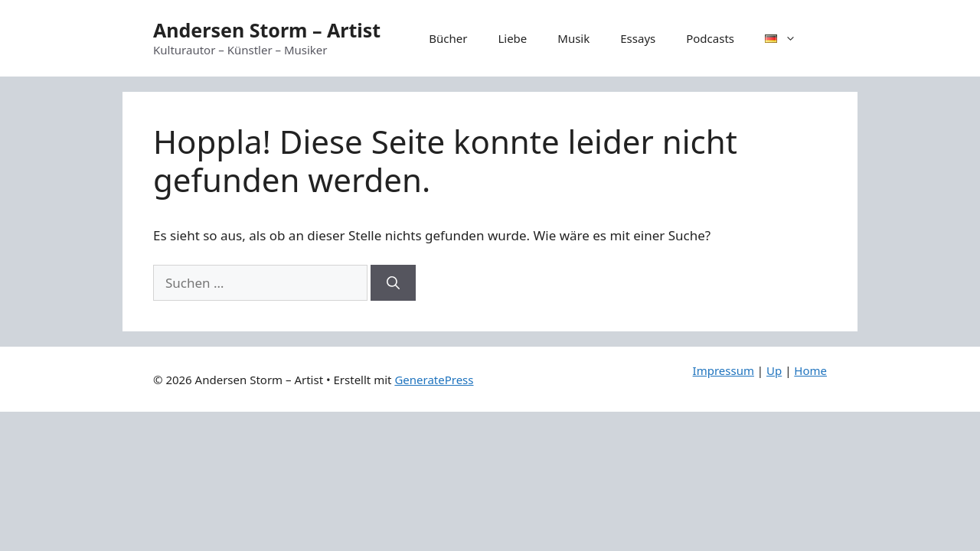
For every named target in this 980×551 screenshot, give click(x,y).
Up (774, 370)
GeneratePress (434, 380)
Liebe (512, 38)
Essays (638, 38)
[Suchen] (393, 283)
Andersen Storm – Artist (267, 30)
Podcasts (710, 38)
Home (810, 370)
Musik (573, 38)
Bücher (448, 38)
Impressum (724, 370)
